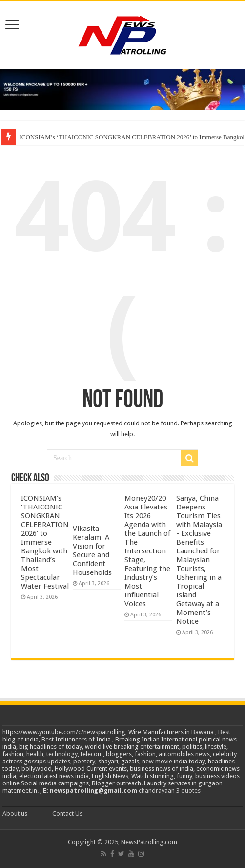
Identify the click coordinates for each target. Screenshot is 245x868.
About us (15, 814)
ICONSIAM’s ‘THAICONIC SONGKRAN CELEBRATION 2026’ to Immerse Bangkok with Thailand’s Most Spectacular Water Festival (45, 542)
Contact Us (67, 814)
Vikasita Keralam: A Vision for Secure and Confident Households (92, 550)
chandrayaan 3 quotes (170, 791)
